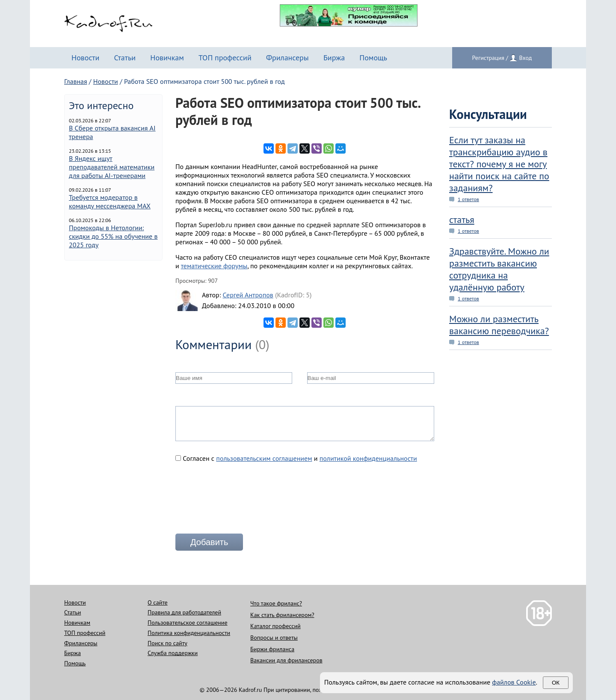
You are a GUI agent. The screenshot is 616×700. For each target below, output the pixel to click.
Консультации (488, 114)
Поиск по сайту (167, 643)
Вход (525, 58)
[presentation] (240, 501)
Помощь (373, 58)
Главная (76, 81)
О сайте (158, 602)
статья (462, 219)
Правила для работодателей (184, 612)
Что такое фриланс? (276, 603)
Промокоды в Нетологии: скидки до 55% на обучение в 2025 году (113, 236)
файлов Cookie (514, 682)
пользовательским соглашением (264, 458)
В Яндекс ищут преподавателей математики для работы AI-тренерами (112, 167)
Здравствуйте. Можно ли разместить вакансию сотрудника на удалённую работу (499, 269)
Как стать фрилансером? (282, 615)
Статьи (125, 58)
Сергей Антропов (248, 295)
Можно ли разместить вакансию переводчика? (499, 325)
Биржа (334, 58)
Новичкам (167, 58)
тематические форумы (214, 266)
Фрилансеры (287, 58)
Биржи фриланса (272, 649)
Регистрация (488, 58)
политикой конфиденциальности (368, 458)
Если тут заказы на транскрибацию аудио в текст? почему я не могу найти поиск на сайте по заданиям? (499, 164)
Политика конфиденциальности (189, 633)
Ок (556, 683)
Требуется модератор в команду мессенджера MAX (110, 202)
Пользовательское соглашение (188, 623)
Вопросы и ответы (274, 638)
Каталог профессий (275, 626)
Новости (85, 58)
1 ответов (468, 199)
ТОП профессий (225, 58)
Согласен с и (296, 458)
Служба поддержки (173, 653)
